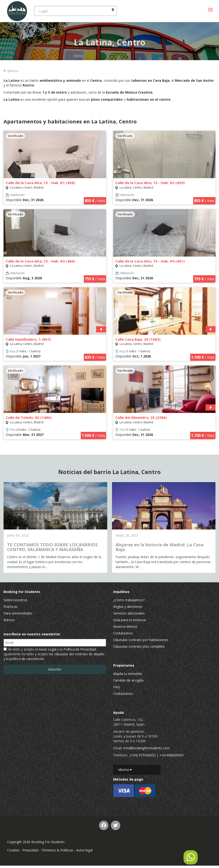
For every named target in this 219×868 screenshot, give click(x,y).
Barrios (11, 71)
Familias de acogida (128, 680)
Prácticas (11, 607)
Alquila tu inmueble (128, 674)
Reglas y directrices (128, 607)
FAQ (116, 687)
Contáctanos (123, 633)
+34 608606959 (172, 755)
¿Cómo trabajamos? (129, 600)
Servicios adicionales (129, 613)
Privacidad (30, 850)
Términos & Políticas (57, 850)
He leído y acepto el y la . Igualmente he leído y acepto (54, 654)
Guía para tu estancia (129, 620)
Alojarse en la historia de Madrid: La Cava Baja (160, 547)
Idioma (125, 770)
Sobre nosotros (16, 600)
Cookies (13, 850)
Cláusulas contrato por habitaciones (141, 640)
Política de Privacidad (80, 649)
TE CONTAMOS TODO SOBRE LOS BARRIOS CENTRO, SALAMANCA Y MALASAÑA (52, 547)
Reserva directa (125, 626)
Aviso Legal (48, 649)
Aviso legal (84, 850)
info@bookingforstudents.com (146, 748)
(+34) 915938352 (143, 755)
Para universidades (18, 613)
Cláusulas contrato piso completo (139, 646)
